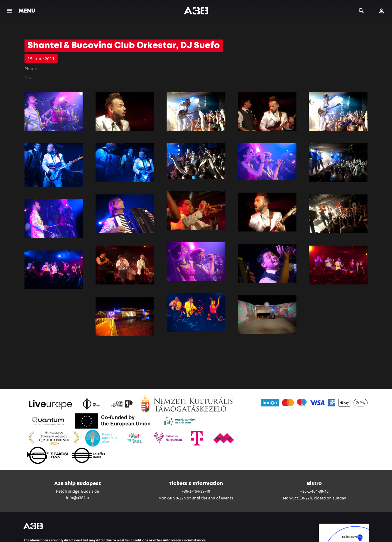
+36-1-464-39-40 (196, 491)
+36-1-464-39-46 (314, 491)
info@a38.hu (78, 498)
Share (31, 77)
